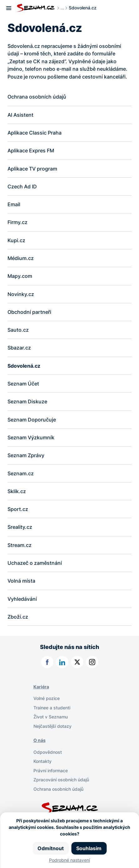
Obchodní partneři (29, 313)
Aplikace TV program (32, 169)
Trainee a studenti (52, 709)
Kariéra (41, 688)
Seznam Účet (23, 385)
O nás (40, 742)
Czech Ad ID (23, 187)
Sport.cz (18, 510)
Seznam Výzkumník (31, 438)
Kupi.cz (16, 241)
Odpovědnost (48, 754)
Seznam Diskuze (27, 402)
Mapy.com (20, 277)
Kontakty (42, 763)
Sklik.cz (17, 493)
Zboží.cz (18, 618)
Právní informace (51, 772)
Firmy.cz (17, 223)
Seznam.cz (21, 474)
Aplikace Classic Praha (35, 133)
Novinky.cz (21, 294)
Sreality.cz (20, 528)
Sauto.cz (18, 330)
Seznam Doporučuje (32, 421)
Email (14, 205)
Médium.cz (21, 259)
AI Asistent (20, 115)
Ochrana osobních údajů (37, 97)
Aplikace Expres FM (31, 151)
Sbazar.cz (19, 349)
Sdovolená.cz (24, 366)
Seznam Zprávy (26, 457)
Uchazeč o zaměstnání (35, 564)
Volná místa (21, 582)
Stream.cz (20, 546)
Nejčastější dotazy (52, 728)
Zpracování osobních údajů (61, 781)
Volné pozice (47, 700)
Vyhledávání (22, 600)
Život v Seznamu (51, 719)
